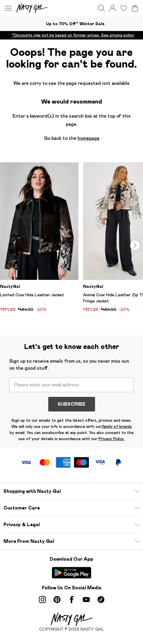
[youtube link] (86, 600)
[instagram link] (42, 600)
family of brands (117, 426)
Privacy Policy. (112, 439)
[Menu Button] (8, 8)
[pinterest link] (57, 600)
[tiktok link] (101, 600)
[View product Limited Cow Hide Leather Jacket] (39, 237)
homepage (88, 138)
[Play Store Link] (71, 573)
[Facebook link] (72, 600)
